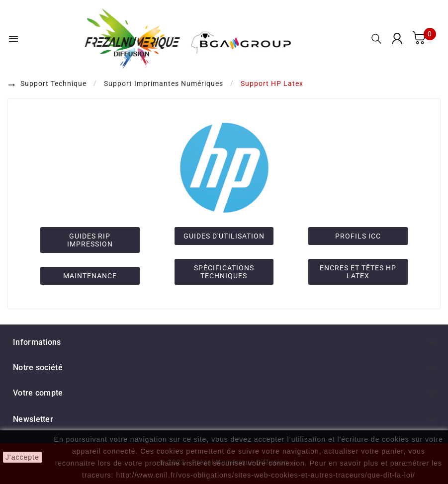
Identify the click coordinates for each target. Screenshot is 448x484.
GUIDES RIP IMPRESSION (90, 240)
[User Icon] (397, 39)
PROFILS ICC (358, 236)
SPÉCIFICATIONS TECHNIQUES (224, 272)
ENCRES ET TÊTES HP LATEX (358, 272)
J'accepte (22, 457)
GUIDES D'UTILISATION (224, 236)
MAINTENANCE (90, 276)
